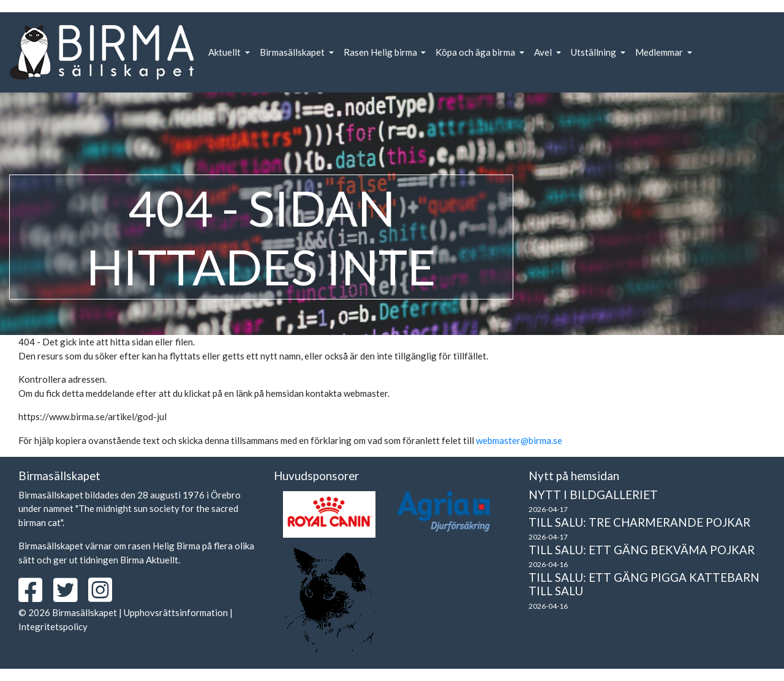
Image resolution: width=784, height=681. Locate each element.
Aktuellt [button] (225, 52)
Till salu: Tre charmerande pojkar (639, 522)
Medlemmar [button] (660, 52)
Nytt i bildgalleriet (593, 495)
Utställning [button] (594, 52)
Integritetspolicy (53, 626)
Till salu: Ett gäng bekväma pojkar (642, 550)
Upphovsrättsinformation (176, 612)
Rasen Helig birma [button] (381, 52)
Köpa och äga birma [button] (476, 52)
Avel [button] (544, 52)
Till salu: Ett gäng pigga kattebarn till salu (644, 584)
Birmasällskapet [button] (293, 52)
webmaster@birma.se (519, 440)
